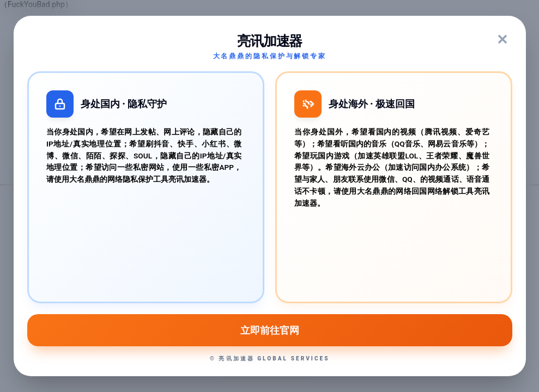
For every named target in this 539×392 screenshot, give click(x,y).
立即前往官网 (269, 330)
